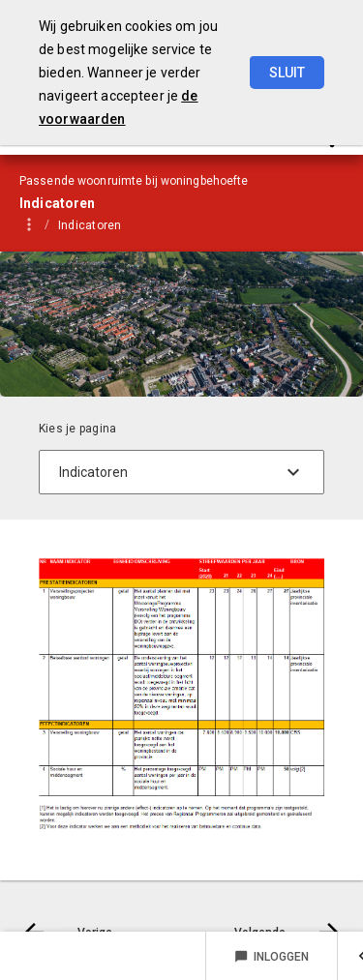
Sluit (287, 73)
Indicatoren (90, 225)
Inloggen (272, 957)
